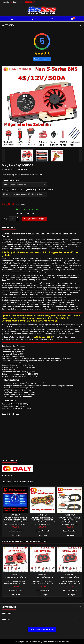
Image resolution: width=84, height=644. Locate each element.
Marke (21, 169)
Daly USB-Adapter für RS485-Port (70, 519)
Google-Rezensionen (42, 59)
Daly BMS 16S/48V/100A (43, 577)
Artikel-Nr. (6, 169)
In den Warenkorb (34, 219)
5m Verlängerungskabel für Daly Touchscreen (43, 519)
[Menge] (13, 219)
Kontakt (6, 2)
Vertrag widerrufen (42, 629)
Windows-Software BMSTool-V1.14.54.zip (18, 408)
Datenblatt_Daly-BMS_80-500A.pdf (16, 404)
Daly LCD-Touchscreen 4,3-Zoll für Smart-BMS (15, 519)
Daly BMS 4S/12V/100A (70, 577)
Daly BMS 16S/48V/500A (15, 577)
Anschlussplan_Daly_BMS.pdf (14, 406)
